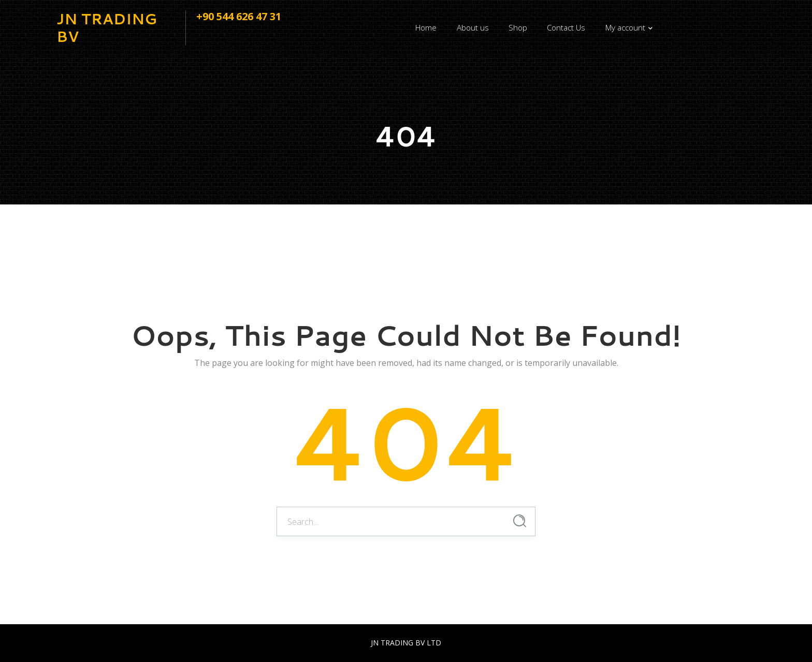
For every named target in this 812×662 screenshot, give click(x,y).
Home (426, 27)
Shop (518, 27)
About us (473, 27)
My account (625, 27)
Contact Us (566, 27)
